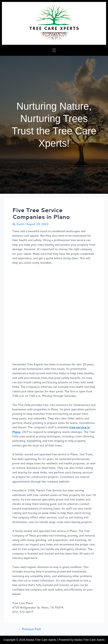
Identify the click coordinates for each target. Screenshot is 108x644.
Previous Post (29, 629)
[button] (54, 50)
